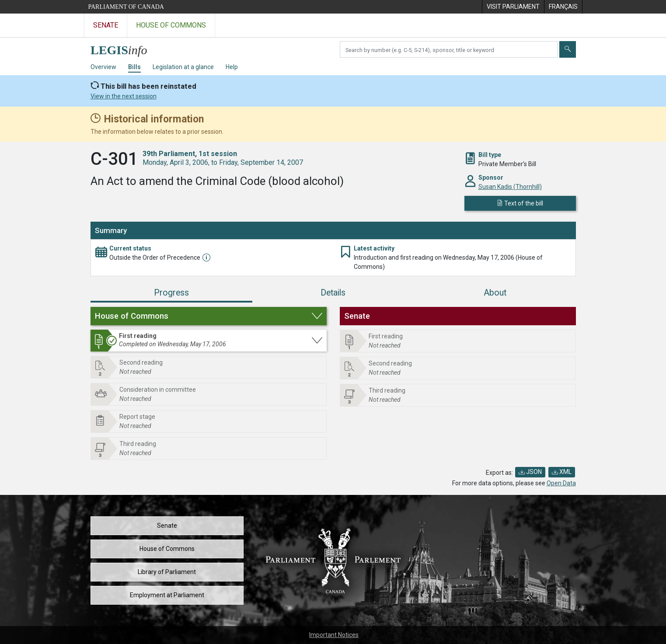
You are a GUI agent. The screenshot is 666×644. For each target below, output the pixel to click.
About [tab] (495, 293)
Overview (103, 67)
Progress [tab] (171, 293)
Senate (167, 526)
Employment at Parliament (167, 595)
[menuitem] (513, 7)
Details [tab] (333, 293)
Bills (134, 67)
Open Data (561, 483)
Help (232, 67)
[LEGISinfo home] (124, 48)
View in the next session (124, 96)
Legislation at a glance (183, 67)
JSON (530, 472)
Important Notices (334, 635)
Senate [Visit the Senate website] (106, 25)
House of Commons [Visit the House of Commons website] (171, 25)
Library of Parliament (167, 572)
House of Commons (167, 549)
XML (562, 472)
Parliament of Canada (126, 7)
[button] (209, 316)
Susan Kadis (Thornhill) (510, 187)
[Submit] (568, 49)
